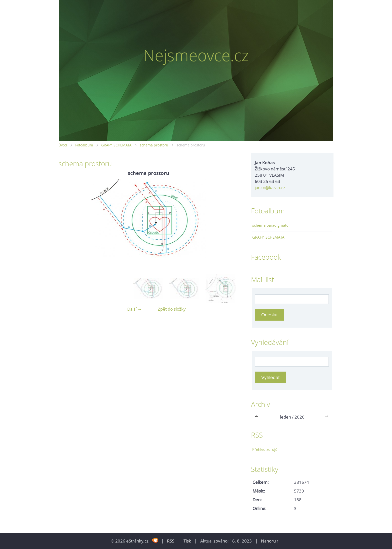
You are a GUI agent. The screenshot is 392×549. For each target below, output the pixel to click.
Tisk (187, 541)
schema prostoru (154, 145)
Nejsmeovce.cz (196, 55)
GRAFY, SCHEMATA (116, 145)
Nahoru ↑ (270, 541)
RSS (171, 541)
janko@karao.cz (270, 188)
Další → (134, 309)
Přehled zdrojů (265, 449)
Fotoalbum (84, 145)
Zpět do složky (172, 309)
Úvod (63, 145)
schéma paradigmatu (270, 225)
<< (258, 417)
